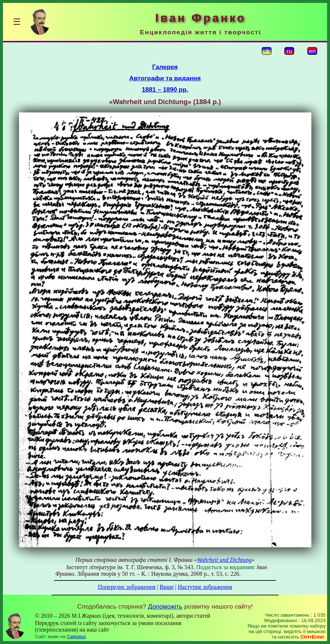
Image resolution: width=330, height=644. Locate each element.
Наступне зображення (205, 587)
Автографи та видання (165, 78)
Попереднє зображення (127, 587)
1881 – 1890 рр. (165, 89)
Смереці (76, 637)
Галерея (165, 67)
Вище (167, 587)
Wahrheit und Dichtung (224, 560)
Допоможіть (165, 606)
